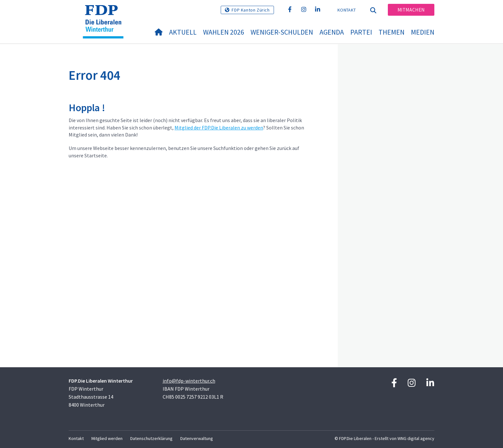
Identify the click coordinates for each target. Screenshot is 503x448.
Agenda (332, 32)
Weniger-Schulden (282, 32)
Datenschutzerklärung (151, 438)
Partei (361, 32)
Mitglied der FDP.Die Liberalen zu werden (219, 128)
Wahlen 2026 (224, 32)
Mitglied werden (107, 438)
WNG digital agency (416, 438)
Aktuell (183, 32)
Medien (423, 32)
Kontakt (347, 10)
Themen (392, 32)
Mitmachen (411, 10)
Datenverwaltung (197, 438)
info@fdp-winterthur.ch (189, 381)
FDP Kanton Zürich (251, 10)
